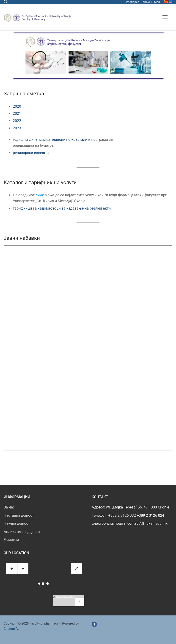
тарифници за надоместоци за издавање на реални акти (62, 208)
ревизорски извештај (31, 153)
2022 (17, 121)
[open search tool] (6, 2)
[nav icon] (165, 17)
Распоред (133, 2)
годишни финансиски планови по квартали (50, 140)
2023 (17, 128)
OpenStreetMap (66, 597)
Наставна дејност (19, 515)
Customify (11, 629)
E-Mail (156, 2)
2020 (17, 106)
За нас (9, 507)
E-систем (11, 540)
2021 (17, 113)
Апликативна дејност (22, 532)
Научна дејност (17, 523)
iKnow (146, 2)
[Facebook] (94, 624)
